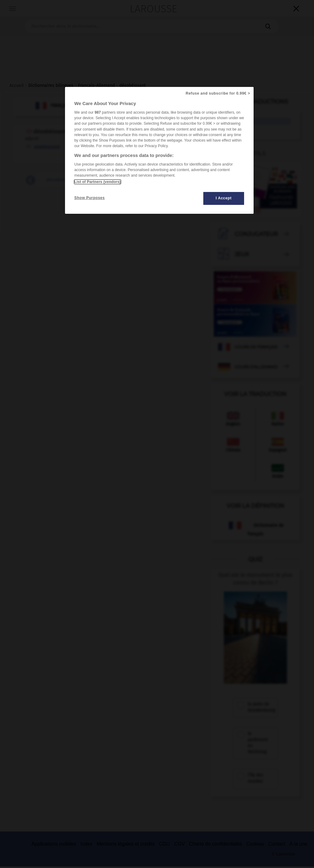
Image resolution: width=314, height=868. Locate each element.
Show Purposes (89, 198)
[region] (159, 150)
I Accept (224, 198)
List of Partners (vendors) (97, 182)
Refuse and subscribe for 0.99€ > (218, 93)
